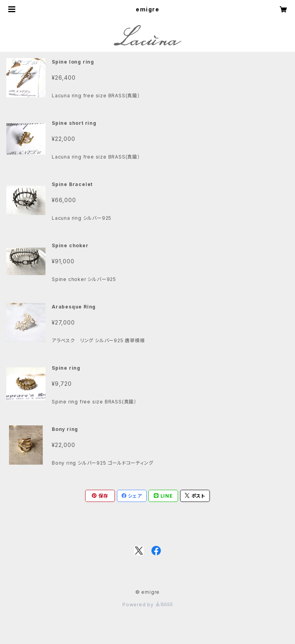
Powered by (147, 605)
